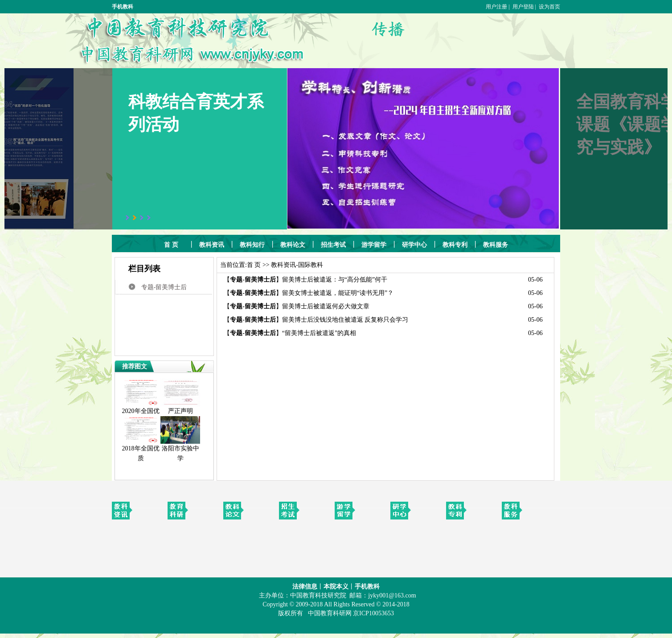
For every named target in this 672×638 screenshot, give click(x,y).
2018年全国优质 (141, 450)
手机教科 (123, 7)
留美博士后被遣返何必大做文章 (326, 306)
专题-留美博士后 (164, 287)
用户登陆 (523, 7)
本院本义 (336, 587)
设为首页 (549, 7)
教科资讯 (283, 265)
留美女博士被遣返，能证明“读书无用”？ (338, 293)
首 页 (254, 265)
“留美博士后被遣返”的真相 (319, 333)
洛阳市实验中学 (180, 450)
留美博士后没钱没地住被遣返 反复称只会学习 (345, 320)
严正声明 (180, 408)
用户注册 (496, 7)
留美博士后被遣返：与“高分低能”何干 (335, 280)
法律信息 (305, 587)
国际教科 (311, 265)
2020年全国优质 (141, 413)
